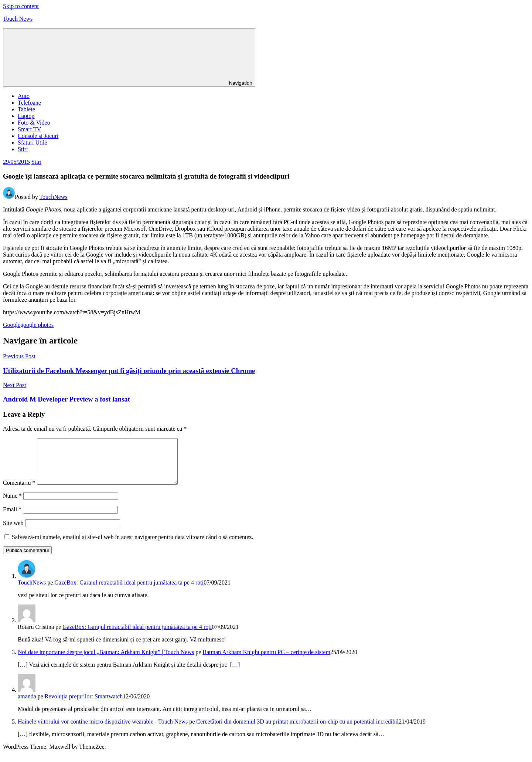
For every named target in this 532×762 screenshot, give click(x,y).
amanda (27, 705)
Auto (24, 96)
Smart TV (29, 129)
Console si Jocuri (38, 136)
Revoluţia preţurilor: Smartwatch (84, 705)
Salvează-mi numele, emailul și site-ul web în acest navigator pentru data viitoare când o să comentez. (133, 546)
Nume (12, 504)
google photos (37, 325)
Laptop (26, 116)
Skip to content (21, 6)
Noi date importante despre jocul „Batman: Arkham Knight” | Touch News (106, 661)
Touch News (18, 19)
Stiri (23, 149)
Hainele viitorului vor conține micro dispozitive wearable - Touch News (103, 730)
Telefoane (29, 103)
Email (12, 518)
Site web (13, 532)
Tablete (26, 109)
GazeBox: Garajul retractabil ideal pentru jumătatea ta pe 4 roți (129, 591)
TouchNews (53, 197)
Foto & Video (34, 123)
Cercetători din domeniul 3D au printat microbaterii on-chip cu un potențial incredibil (297, 730)
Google (12, 325)
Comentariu (19, 492)
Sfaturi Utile (33, 143)
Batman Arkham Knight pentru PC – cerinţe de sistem (266, 661)
